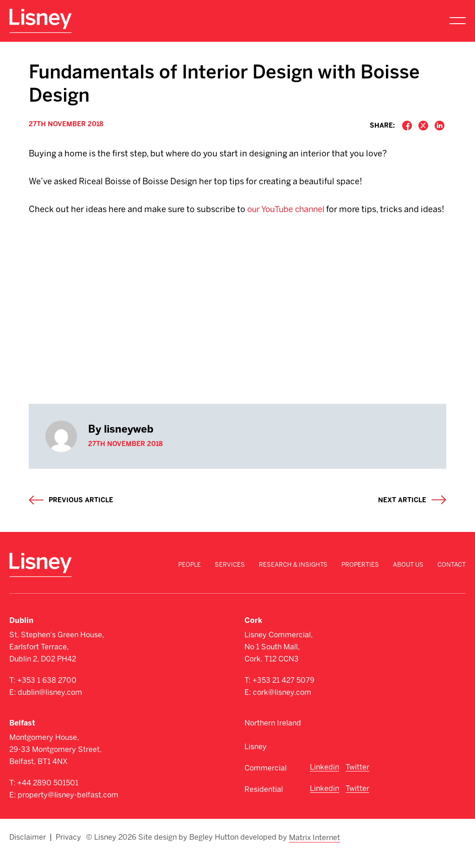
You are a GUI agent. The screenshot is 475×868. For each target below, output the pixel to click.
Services (230, 579)
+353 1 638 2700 (47, 694)
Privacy (68, 850)
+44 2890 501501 (48, 797)
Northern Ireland (273, 737)
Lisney (256, 761)
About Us (408, 579)
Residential (264, 803)
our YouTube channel (288, 209)
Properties (360, 579)
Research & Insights (293, 579)
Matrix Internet (315, 850)
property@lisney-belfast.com (68, 809)
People (189, 579)
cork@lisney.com (282, 706)
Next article (402, 514)
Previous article (81, 514)
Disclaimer (28, 850)
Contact (452, 579)
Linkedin (324, 781)
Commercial (266, 782)
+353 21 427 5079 (283, 694)
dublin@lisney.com (50, 706)
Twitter (357, 781)
